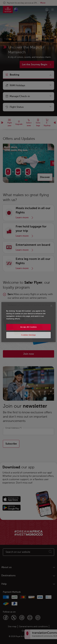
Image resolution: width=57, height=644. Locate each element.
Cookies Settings (28, 335)
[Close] (51, 306)
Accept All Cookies (28, 327)
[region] (28, 322)
